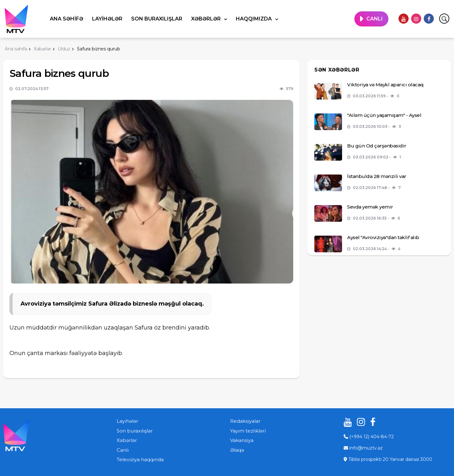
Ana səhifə (67, 19)
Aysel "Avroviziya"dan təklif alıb (383, 237)
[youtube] (404, 19)
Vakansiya (242, 440)
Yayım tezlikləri (248, 431)
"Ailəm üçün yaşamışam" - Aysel (384, 115)
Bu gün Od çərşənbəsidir (377, 146)
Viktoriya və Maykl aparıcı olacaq (385, 85)
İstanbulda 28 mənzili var (377, 176)
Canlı (123, 450)
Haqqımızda (254, 19)
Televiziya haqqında (140, 459)
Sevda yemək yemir (370, 207)
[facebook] (429, 19)
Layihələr (107, 19)
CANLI (375, 19)
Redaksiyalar (245, 421)
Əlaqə (237, 450)
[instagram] (416, 19)
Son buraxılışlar (157, 19)
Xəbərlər (207, 19)
